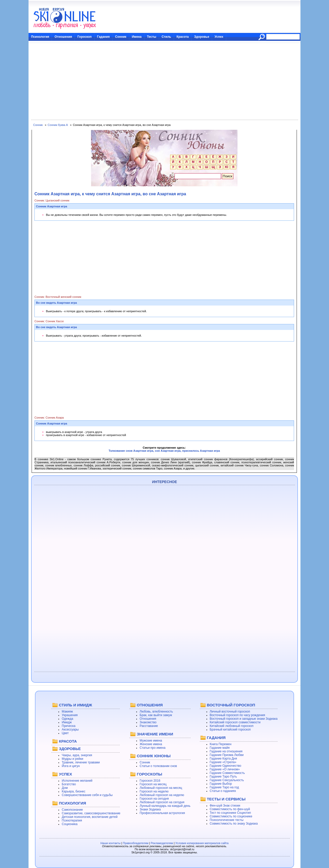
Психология (40, 37)
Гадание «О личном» (225, 769)
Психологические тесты (227, 820)
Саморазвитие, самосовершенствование (91, 813)
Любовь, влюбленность (156, 712)
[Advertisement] (164, 81)
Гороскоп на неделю (154, 791)
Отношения (63, 37)
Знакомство (148, 722)
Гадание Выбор (221, 784)
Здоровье (202, 37)
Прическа (68, 726)
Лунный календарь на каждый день (165, 806)
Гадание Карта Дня (223, 759)
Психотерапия (72, 820)
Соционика (70, 824)
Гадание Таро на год (224, 787)
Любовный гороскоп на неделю (162, 795)
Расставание (149, 726)
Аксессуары (70, 730)
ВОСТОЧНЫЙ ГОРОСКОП (231, 705)
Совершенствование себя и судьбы (87, 795)
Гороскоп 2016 (150, 781)
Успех (219, 37)
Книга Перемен (221, 744)
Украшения (70, 715)
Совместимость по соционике (231, 816)
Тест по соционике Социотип (230, 813)
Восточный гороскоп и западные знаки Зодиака (244, 719)
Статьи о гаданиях (223, 791)
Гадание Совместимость (227, 773)
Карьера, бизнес (74, 791)
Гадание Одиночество (226, 766)
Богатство (69, 784)
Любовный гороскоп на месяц (161, 788)
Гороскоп (84, 37)
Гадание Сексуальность (227, 780)
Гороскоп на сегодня (154, 799)
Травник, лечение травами (81, 762)
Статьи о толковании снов (158, 766)
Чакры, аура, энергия (77, 755)
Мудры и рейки (72, 759)
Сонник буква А (58, 125)
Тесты (152, 37)
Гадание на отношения (226, 751)
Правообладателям (136, 843)
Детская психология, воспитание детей (90, 817)
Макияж (67, 712)
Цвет (65, 733)
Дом (65, 788)
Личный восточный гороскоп (230, 712)
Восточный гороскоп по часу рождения (237, 715)
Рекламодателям (162, 843)
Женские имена (151, 744)
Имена (137, 37)
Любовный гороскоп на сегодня (162, 802)
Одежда (67, 719)
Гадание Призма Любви (227, 755)
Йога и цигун (71, 766)
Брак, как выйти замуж (156, 715)
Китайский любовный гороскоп (232, 726)
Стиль (166, 37)
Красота (183, 37)
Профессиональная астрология (162, 813)
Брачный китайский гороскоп (230, 730)
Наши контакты (111, 843)
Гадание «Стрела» (223, 762)
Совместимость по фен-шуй (230, 809)
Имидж (67, 722)
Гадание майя (220, 748)
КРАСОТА (68, 741)
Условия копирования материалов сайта (202, 843)
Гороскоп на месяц (153, 784)
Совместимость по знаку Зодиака (234, 824)
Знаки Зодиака (150, 809)
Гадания (103, 37)
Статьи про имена (152, 748)
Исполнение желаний (77, 781)
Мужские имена (151, 741)
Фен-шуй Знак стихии (225, 806)
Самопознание (72, 810)
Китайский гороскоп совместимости (235, 722)
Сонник (121, 37)
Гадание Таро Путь (223, 777)
